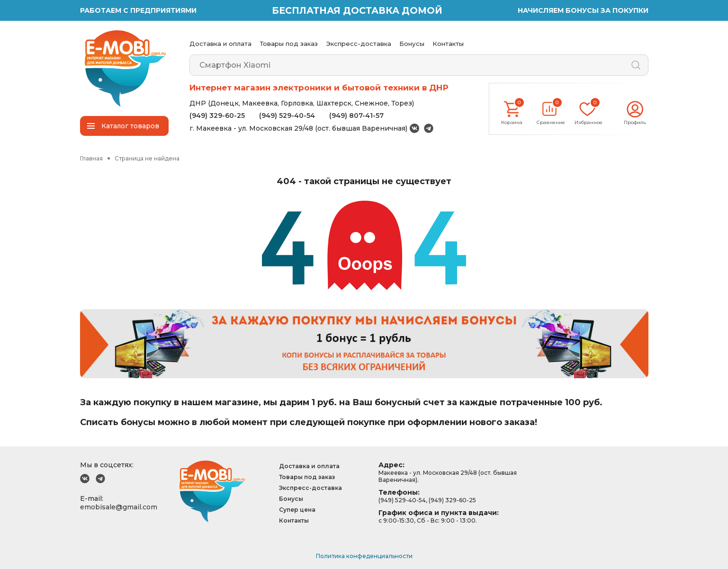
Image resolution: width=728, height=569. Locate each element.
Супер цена (297, 510)
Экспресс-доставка (359, 44)
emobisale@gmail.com (119, 507)
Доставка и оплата (220, 44)
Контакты (448, 44)
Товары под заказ (289, 44)
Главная (91, 158)
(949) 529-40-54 (287, 116)
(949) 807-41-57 (356, 116)
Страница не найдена (147, 158)
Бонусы (412, 44)
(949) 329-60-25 (217, 116)
